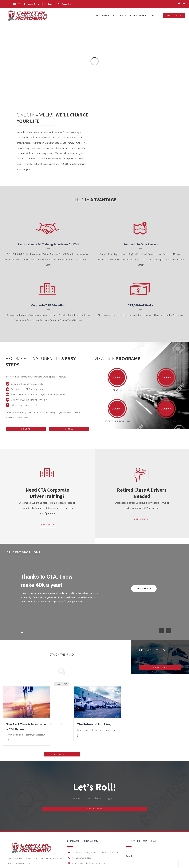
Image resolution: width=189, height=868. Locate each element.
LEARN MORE (47, 525)
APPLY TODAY (142, 519)
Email (130, 856)
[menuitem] (13, 4)
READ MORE (144, 589)
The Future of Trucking (94, 724)
